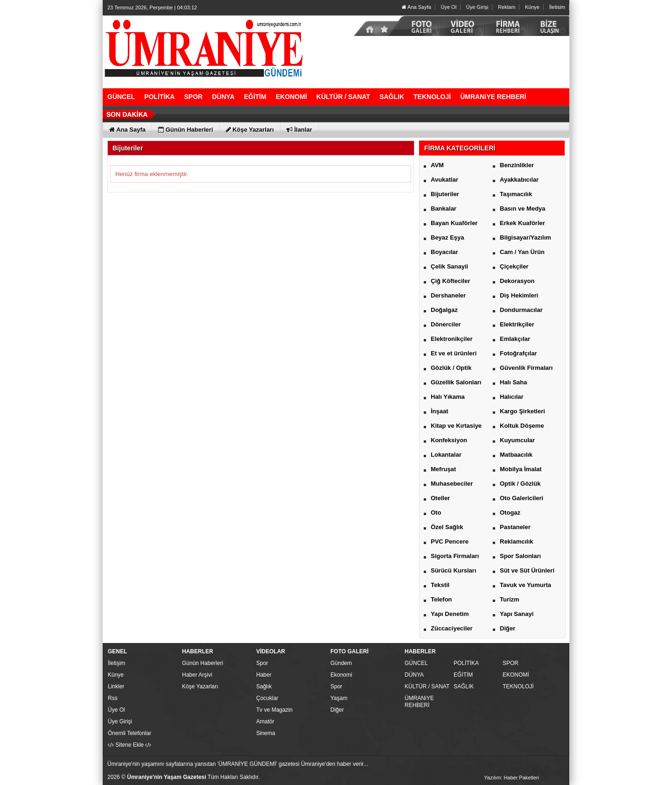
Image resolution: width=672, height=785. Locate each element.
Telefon (441, 599)
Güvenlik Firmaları (526, 368)
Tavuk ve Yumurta (525, 585)
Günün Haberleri (203, 663)
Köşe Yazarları (200, 686)
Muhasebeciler (452, 484)
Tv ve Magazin (274, 710)
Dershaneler (448, 295)
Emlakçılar (515, 339)
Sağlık (264, 686)
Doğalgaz (444, 310)
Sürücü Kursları (454, 570)
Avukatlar (444, 180)
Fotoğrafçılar (518, 353)
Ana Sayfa (416, 7)
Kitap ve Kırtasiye (456, 426)
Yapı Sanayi (517, 614)
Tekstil (440, 585)
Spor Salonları (520, 556)
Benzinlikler (517, 165)
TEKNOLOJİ (518, 686)
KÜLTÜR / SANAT (427, 686)
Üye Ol (448, 7)
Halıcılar (512, 397)
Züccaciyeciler (452, 628)
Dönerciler (446, 324)
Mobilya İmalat (521, 469)
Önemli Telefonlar (129, 733)
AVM (437, 165)
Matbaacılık (516, 455)
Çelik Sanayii (449, 266)
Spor (262, 663)
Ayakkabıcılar (519, 180)
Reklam (507, 7)
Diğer (507, 628)
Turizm (510, 599)
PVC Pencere (450, 541)
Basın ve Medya (523, 209)
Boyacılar (444, 252)
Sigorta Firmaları (455, 556)
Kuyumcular (517, 440)
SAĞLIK (464, 686)
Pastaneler (515, 527)
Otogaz (510, 513)
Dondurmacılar (521, 310)
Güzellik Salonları (456, 382)
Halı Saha (514, 382)
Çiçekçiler (514, 266)
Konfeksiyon (449, 440)
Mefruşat (443, 469)
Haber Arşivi (197, 675)
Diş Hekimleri (519, 295)
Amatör (265, 721)
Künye (532, 7)
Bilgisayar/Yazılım (525, 237)
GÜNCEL (416, 663)
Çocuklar (267, 698)
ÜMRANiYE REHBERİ (419, 702)
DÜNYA (414, 675)
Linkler (116, 686)
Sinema (266, 733)
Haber (264, 675)
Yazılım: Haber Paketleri (511, 778)
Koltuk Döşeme (522, 426)
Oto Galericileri (521, 498)
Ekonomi (341, 675)
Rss (113, 698)
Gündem (341, 663)
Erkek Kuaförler (522, 223)
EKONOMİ (516, 675)
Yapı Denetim (450, 614)
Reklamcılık (517, 541)
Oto (436, 513)
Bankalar (444, 209)
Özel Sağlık (447, 527)
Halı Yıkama (448, 397)
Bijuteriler (445, 194)
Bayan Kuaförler (454, 223)
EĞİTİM (463, 675)
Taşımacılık (516, 194)
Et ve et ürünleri (454, 353)
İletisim (557, 7)
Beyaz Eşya (448, 237)
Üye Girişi (477, 7)
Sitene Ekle (129, 745)
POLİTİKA (466, 663)
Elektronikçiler (452, 339)
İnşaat (440, 411)
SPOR (511, 663)
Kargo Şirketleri (522, 411)
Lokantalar (446, 455)
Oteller (440, 498)
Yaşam (339, 698)
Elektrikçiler (517, 324)
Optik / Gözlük (520, 484)
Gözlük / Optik (451, 368)
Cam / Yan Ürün (522, 252)
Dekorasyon (517, 281)
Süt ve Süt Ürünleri (527, 570)
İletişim (116, 663)
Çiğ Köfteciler (451, 281)
